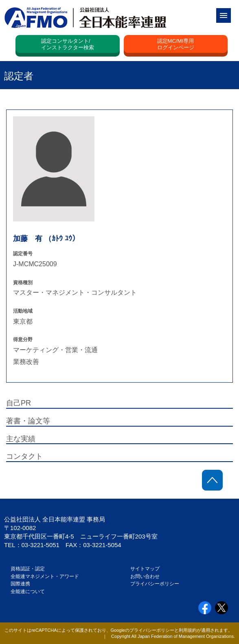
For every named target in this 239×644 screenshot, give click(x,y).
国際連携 (23, 584)
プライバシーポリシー (155, 584)
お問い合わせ (145, 576)
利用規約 (188, 630)
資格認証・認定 (28, 569)
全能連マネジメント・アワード (45, 576)
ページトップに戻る (212, 480)
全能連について (28, 591)
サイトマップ (145, 569)
